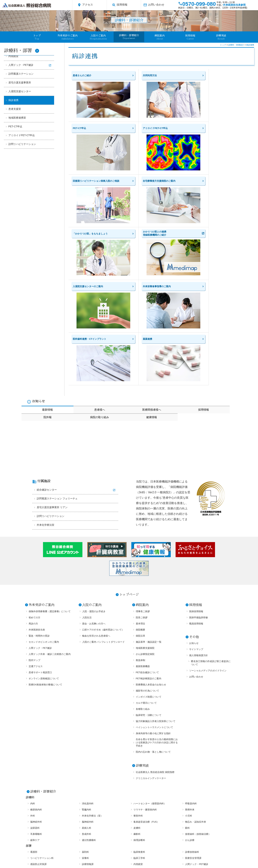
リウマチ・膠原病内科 (145, 716)
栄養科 (85, 764)
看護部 (34, 758)
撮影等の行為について (147, 597)
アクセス (85, 5)
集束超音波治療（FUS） (146, 728)
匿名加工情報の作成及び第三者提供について (211, 569)
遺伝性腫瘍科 (89, 746)
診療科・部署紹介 (129, 37)
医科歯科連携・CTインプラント (47, 782)
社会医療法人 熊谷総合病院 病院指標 (155, 678)
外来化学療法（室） (92, 722)
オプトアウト (197, 853)
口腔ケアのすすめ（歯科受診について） (103, 536)
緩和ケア (35, 746)
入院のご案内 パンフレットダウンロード (104, 548)
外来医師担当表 (37, 536)
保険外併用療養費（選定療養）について (50, 517)
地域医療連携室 (17, 118)
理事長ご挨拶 (143, 517)
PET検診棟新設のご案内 (149, 584)
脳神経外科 (36, 728)
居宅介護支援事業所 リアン (52, 413)
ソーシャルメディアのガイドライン (208, 577)
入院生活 (87, 524)
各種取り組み (143, 615)
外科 (33, 722)
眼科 (187, 734)
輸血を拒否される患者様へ (96, 542)
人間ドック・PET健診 (21, 65)
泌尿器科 (35, 734)
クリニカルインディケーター (151, 684)
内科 (33, 710)
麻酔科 (137, 740)
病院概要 (140, 536)
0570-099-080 (197, 4)
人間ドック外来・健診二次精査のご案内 (50, 560)
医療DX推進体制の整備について (45, 591)
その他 (194, 543)
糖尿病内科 (36, 716)
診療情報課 (88, 770)
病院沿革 (140, 542)
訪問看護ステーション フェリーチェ (57, 405)
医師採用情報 (196, 517)
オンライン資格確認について (44, 584)
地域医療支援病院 (145, 554)
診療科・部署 (21, 51)
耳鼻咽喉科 (36, 740)
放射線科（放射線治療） (198, 740)
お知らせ (194, 549)
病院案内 (160, 37)
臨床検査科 (139, 758)
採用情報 (120, 5)
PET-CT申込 (15, 126)
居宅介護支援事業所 (20, 83)
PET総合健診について (147, 578)
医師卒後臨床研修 (199, 524)
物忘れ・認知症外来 (196, 728)
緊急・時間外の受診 (39, 542)
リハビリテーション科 (42, 764)
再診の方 (33, 530)
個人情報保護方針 (199, 561)
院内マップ (34, 566)
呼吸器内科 (191, 710)
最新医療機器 (143, 572)
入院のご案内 (98, 37)
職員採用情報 (196, 530)
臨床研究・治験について (149, 621)
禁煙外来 (190, 716)
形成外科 (87, 740)
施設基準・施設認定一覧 (149, 548)
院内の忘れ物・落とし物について (153, 658)
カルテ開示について (146, 609)
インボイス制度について (149, 603)
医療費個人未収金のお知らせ (151, 591)
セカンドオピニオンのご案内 (44, 548)
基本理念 (140, 530)
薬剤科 (85, 758)
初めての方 (34, 524)
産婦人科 (87, 734)
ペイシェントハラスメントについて (154, 633)
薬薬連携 (87, 782)
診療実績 (221, 37)
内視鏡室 (13, 56)
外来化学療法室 (46, 431)
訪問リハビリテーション (22, 144)
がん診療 (190, 746)
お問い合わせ (154, 5)
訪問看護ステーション (21, 74)
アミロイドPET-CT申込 (22, 135)
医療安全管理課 (193, 764)
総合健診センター (47, 396)
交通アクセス (36, 572)
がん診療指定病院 (145, 560)
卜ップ (37, 37)
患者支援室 (15, 109)
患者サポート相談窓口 (40, 578)
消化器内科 (88, 710)
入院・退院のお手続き (94, 517)
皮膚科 (137, 734)
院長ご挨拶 (142, 524)
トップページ (129, 501)
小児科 (189, 722)
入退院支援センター (20, 91)
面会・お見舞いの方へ (94, 530)
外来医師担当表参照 (234, 5)
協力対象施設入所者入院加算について (156, 627)
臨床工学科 (139, 764)
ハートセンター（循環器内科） (150, 710)
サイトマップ (196, 555)
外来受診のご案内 (68, 37)
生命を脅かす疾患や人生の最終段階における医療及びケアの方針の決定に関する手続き (157, 649)
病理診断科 (139, 746)
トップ (223, 45)
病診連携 (13, 100)
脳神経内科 (88, 728)
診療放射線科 (192, 758)
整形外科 (138, 722)
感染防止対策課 (38, 770)
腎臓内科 (87, 716)
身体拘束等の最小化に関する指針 (153, 639)
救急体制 (140, 566)
